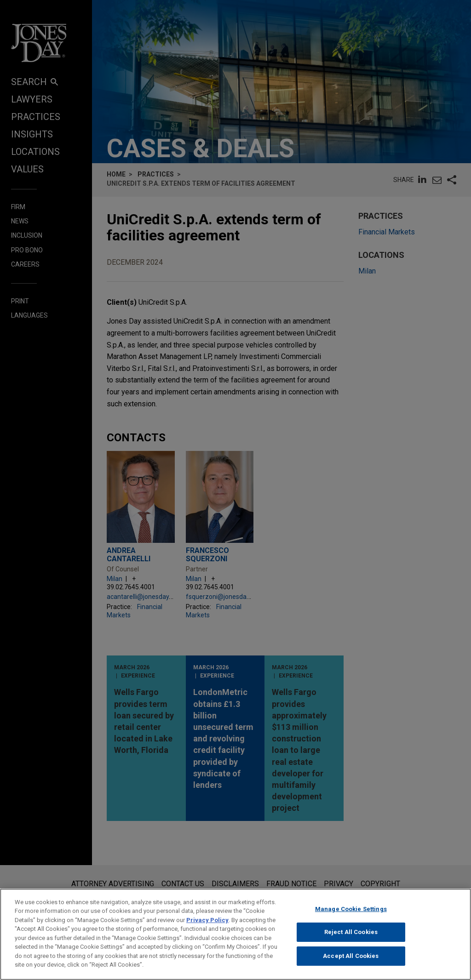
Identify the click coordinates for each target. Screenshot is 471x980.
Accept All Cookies (351, 958)
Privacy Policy (207, 922)
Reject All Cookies (351, 934)
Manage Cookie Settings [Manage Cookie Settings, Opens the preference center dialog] (351, 910)
